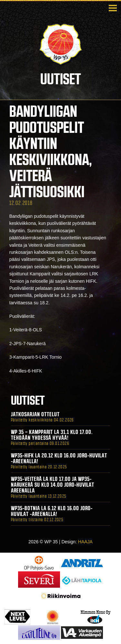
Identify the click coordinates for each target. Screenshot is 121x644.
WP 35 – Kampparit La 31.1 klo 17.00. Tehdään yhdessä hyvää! (52, 435)
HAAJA (85, 542)
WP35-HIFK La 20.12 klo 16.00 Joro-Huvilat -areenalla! (59, 458)
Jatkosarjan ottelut (35, 414)
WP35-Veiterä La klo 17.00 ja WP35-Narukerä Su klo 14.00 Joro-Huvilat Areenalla (53, 485)
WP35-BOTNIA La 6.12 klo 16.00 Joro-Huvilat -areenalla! (52, 511)
